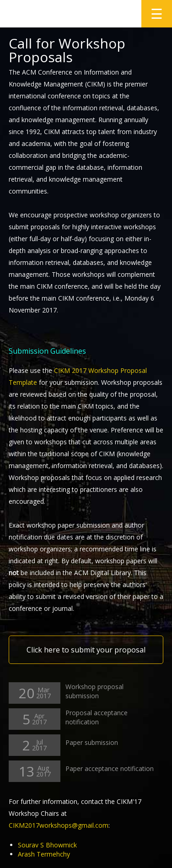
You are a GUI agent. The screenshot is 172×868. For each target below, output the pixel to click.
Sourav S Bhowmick (47, 845)
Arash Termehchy (44, 854)
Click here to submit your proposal (86, 650)
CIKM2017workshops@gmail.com (59, 825)
